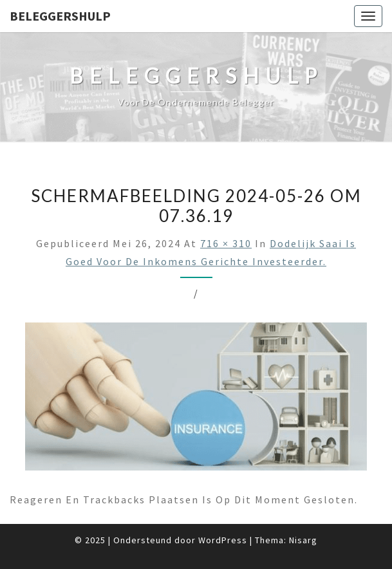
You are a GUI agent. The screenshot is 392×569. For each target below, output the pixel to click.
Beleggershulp (60, 16)
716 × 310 (226, 243)
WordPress (223, 540)
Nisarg (303, 540)
